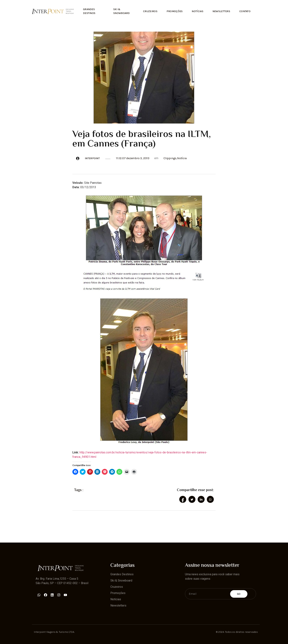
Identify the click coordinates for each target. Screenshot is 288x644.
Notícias (197, 11)
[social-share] (183, 499)
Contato (245, 11)
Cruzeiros (150, 11)
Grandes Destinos (89, 11)
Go (239, 594)
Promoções (174, 11)
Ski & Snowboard (122, 11)
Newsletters (221, 11)
